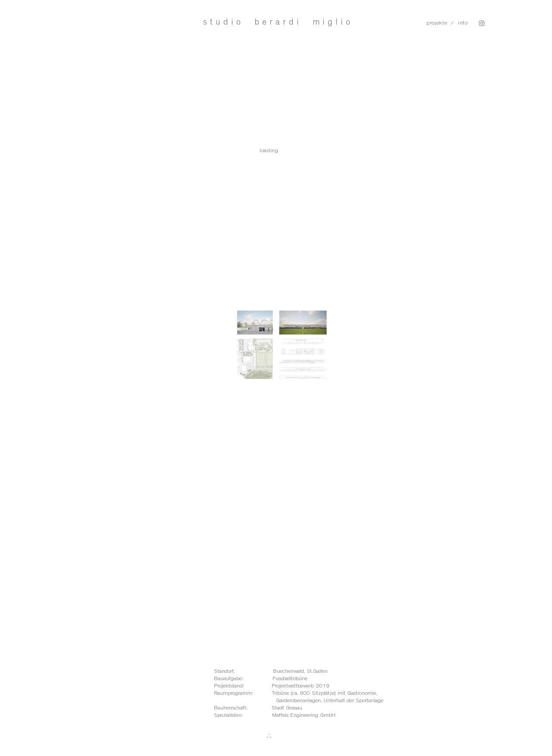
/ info (459, 23)
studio (229, 22)
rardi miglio (311, 22)
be (262, 22)
